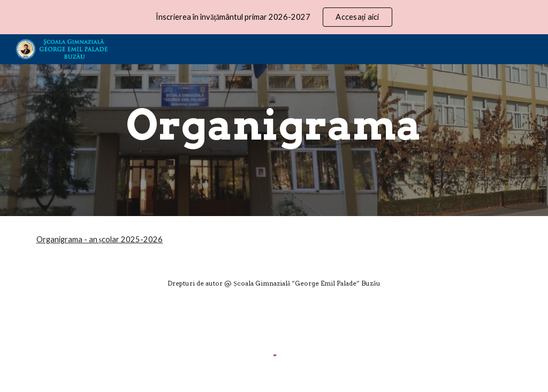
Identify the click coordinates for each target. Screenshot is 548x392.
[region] (274, 17)
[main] (274, 125)
